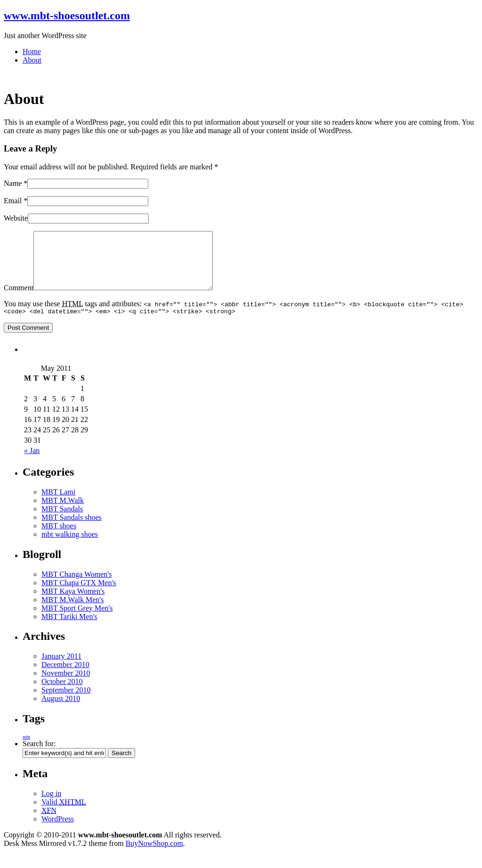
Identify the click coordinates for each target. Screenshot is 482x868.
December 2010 (65, 677)
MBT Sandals (62, 522)
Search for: (39, 756)
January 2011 (61, 669)
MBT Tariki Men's (69, 629)
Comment (19, 299)
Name (13, 183)
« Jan (32, 463)
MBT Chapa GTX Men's (79, 595)
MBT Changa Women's (76, 587)
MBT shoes (59, 538)
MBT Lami (58, 505)
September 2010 (66, 703)
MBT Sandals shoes (72, 530)
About (32, 60)
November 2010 (66, 686)
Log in (51, 806)
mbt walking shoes (70, 547)
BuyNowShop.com (154, 856)
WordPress (58, 832)
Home (32, 52)
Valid (64, 815)
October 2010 (62, 694)
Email (13, 201)
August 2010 (61, 711)
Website (16, 218)
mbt (27, 750)
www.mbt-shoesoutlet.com (67, 16)
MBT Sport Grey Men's (77, 621)
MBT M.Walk (63, 513)
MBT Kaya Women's (73, 604)
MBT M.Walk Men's (72, 612)
